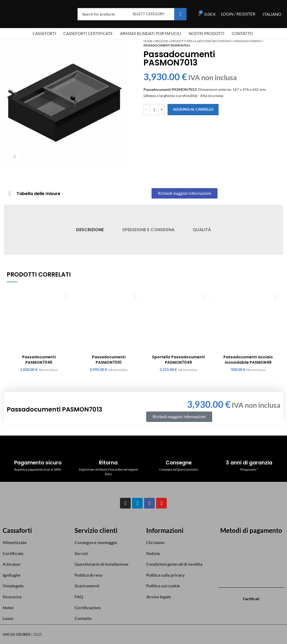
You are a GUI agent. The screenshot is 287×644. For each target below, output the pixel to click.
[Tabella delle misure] (10, 194)
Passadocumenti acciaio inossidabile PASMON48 (248, 360)
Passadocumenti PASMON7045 (39, 360)
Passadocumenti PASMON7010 (109, 360)
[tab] (90, 230)
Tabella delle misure (38, 194)
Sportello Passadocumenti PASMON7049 (179, 360)
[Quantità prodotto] (154, 110)
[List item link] (36, 542)
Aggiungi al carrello (193, 109)
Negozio (162, 41)
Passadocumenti (248, 41)
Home (148, 41)
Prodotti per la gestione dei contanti (201, 41)
